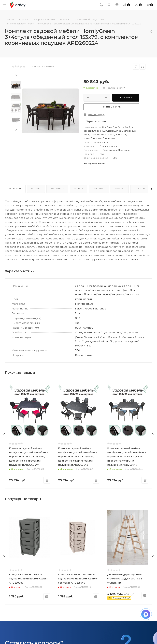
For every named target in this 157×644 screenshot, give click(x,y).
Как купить (57, 189)
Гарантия (140, 189)
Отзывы (36, 189)
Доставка (99, 189)
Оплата (79, 189)
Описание (15, 189)
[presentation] (16, 75)
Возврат (120, 189)
